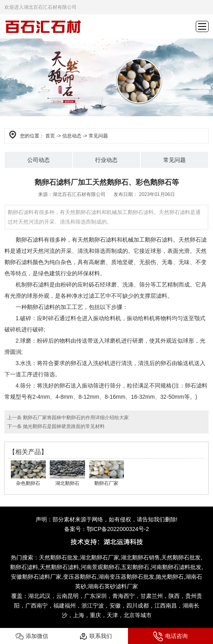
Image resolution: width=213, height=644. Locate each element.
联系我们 (96, 636)
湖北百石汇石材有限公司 (79, 194)
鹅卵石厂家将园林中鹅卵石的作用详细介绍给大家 (75, 418)
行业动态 (106, 160)
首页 (50, 136)
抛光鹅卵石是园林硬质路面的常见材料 (63, 426)
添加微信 (32, 636)
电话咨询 (170, 636)
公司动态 (39, 160)
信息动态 (72, 136)
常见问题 (174, 160)
